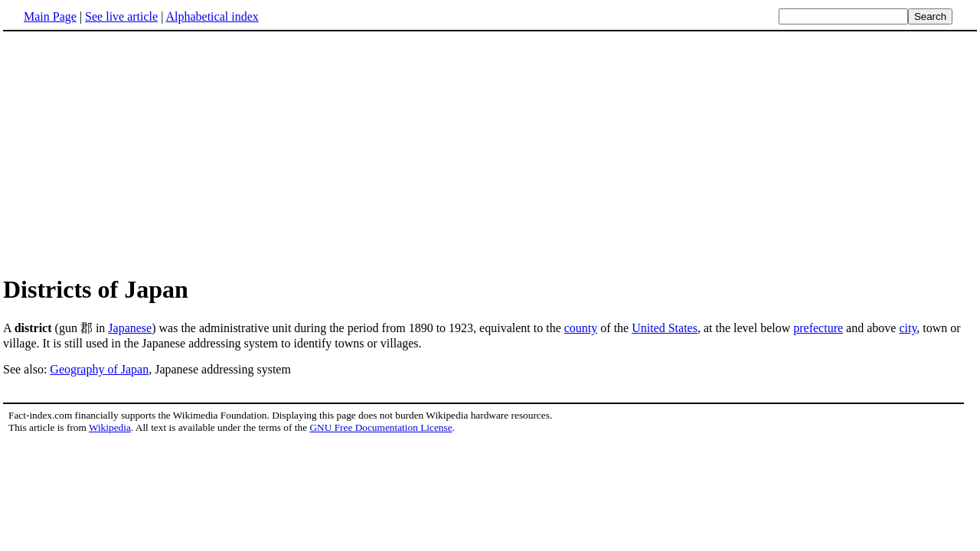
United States (665, 328)
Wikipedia (110, 427)
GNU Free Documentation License (381, 427)
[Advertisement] (490, 152)
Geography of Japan (99, 369)
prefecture (818, 328)
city (908, 328)
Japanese (130, 328)
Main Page (50, 16)
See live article (121, 16)
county (581, 328)
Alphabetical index (212, 16)
